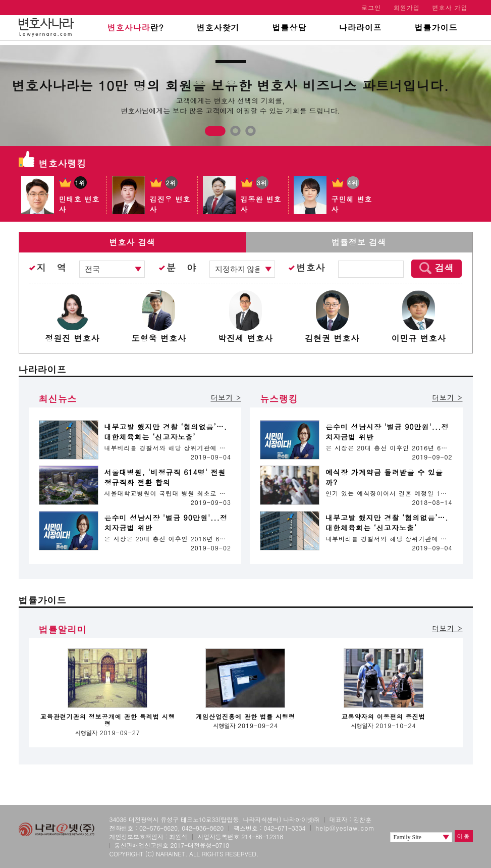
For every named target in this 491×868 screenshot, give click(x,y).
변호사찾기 (218, 28)
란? (135, 28)
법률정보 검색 (359, 242)
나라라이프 (361, 28)
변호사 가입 (450, 7)
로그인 (371, 7)
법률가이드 (436, 28)
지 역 (52, 267)
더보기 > (226, 397)
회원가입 (407, 7)
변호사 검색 (132, 242)
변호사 (311, 267)
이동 (464, 836)
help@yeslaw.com (345, 828)
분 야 (181, 267)
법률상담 (289, 28)
